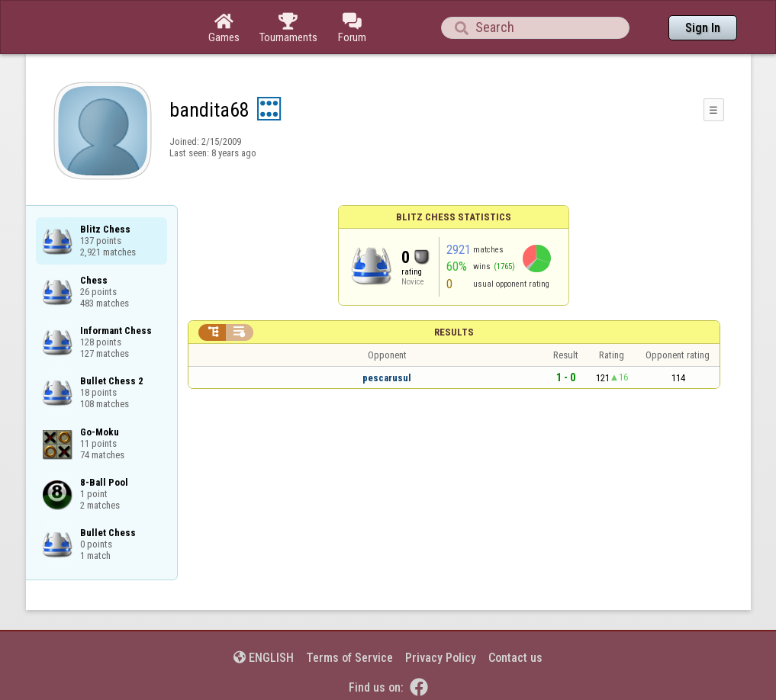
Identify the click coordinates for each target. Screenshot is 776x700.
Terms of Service (349, 658)
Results (454, 332)
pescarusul (387, 378)
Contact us (515, 658)
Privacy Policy (441, 658)
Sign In (703, 28)
